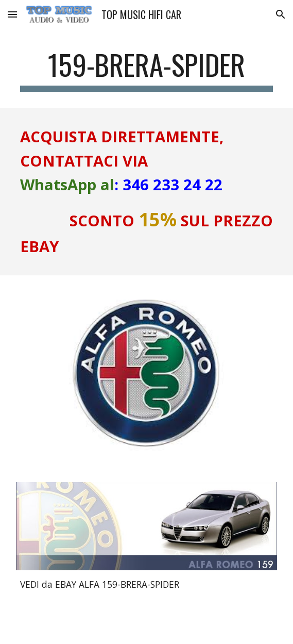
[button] (12, 14)
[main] (146, 70)
